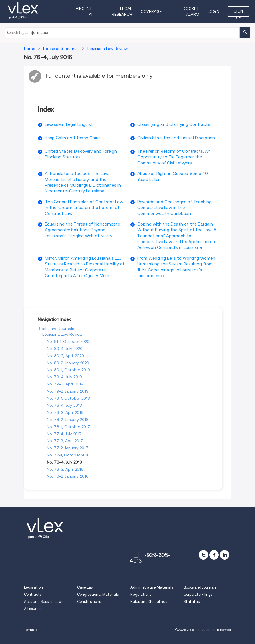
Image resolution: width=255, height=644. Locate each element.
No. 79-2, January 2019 (68, 391)
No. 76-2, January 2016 (68, 476)
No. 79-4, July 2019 (64, 377)
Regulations (141, 594)
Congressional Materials (98, 594)
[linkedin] (225, 555)
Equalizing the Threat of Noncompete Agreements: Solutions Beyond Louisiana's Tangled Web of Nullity (82, 230)
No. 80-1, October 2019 (68, 370)
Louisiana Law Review (62, 334)
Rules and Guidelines (149, 602)
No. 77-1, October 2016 (68, 455)
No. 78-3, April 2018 (65, 412)
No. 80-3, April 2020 (65, 356)
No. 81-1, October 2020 (68, 341)
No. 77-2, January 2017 (68, 448)
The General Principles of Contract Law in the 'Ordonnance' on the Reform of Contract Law (84, 208)
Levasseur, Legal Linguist (69, 124)
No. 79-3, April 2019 (65, 384)
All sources (33, 609)
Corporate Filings (198, 594)
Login (214, 11)
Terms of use (34, 630)
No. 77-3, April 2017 (65, 441)
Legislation (33, 587)
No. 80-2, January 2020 (68, 363)
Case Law (85, 587)
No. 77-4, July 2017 (64, 434)
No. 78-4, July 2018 (64, 405)
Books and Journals (56, 329)
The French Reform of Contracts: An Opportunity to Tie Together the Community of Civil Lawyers (174, 157)
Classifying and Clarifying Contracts (174, 124)
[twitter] (203, 555)
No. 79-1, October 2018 (68, 398)
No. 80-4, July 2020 (65, 349)
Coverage (151, 11)
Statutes (192, 602)
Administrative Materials (152, 587)
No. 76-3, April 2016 (65, 469)
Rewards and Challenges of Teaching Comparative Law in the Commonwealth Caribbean (174, 208)
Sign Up (238, 13)
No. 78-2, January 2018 (68, 420)
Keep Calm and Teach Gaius (73, 138)
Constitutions (89, 602)
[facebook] (214, 555)
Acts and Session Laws (44, 602)
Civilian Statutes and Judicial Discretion (176, 138)
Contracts (33, 594)
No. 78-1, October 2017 (68, 427)
